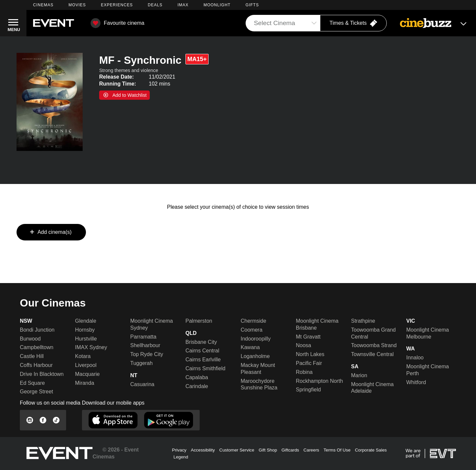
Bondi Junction (37, 330)
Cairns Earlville (203, 360)
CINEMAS (43, 5)
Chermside (253, 321)
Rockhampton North (319, 381)
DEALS (155, 5)
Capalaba (197, 377)
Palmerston (199, 321)
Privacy (179, 450)
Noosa (303, 345)
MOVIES (77, 5)
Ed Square (32, 383)
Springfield (308, 390)
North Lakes (310, 354)
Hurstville (86, 339)
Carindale (197, 386)
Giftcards (290, 450)
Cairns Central (202, 351)
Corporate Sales (371, 450)
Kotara (83, 356)
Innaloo (415, 358)
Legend (181, 457)
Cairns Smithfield (205, 368)
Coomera (252, 330)
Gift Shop (268, 450)
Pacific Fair (309, 363)
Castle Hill (32, 356)
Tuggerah (141, 363)
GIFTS (252, 5)
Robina (304, 372)
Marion (359, 375)
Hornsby (85, 330)
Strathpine (363, 321)
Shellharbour (145, 345)
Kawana (250, 347)
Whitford (416, 382)
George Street (37, 392)
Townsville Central (372, 354)
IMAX (183, 5)
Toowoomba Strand (374, 345)
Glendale (86, 321)
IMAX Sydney (91, 347)
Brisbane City (201, 342)
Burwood (30, 339)
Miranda (85, 383)
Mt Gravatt (308, 337)
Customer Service (237, 450)
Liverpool (86, 365)
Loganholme (255, 356)
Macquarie (87, 374)
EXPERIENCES (117, 5)
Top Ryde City (147, 354)
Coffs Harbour (36, 365)
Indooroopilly (256, 339)
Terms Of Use (337, 450)
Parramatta (143, 337)
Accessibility (203, 450)
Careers (311, 450)
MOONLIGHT (217, 5)
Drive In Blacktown (42, 374)
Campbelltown (37, 347)
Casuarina (142, 384)
